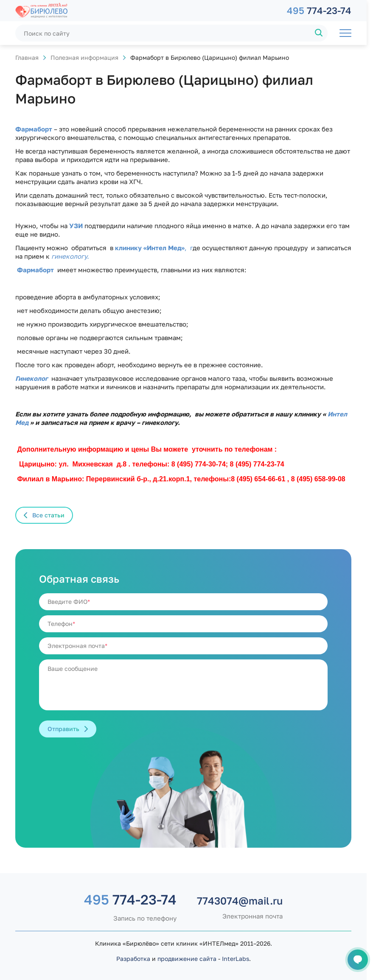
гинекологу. (70, 256)
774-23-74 (319, 10)
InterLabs (236, 959)
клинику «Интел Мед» (150, 248)
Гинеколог (32, 378)
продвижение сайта (187, 959)
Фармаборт (37, 270)
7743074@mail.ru (240, 901)
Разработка (133, 959)
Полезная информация (84, 57)
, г (189, 248)
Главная (27, 57)
